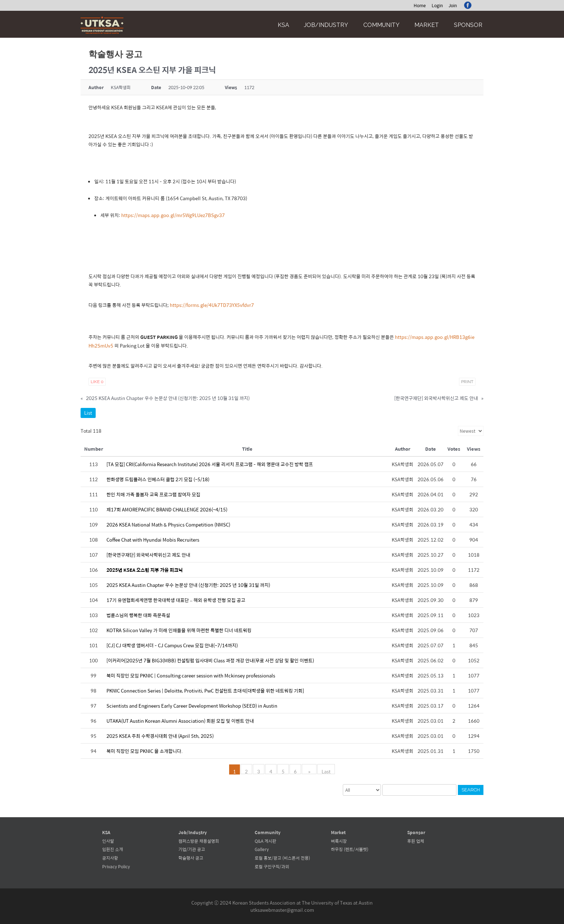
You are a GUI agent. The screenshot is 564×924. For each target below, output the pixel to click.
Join (453, 5)
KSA (283, 25)
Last (324, 771)
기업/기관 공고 (192, 849)
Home (420, 5)
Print (467, 382)
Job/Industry (326, 25)
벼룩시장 (339, 841)
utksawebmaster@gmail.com (282, 910)
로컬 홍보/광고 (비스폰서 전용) (282, 858)
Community (381, 25)
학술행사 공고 (191, 858)
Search (471, 790)
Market (427, 25)
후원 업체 (416, 841)
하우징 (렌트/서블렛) (350, 849)
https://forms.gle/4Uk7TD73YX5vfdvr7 (212, 305)
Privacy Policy (116, 866)
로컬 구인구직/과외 (272, 866)
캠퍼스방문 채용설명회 (199, 841)
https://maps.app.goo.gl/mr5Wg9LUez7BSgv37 (173, 215)
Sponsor (468, 25)
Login (437, 5)
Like (97, 382)
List (88, 413)
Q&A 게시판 (265, 841)
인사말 (108, 841)
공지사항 (110, 858)
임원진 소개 (113, 849)
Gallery (262, 849)
